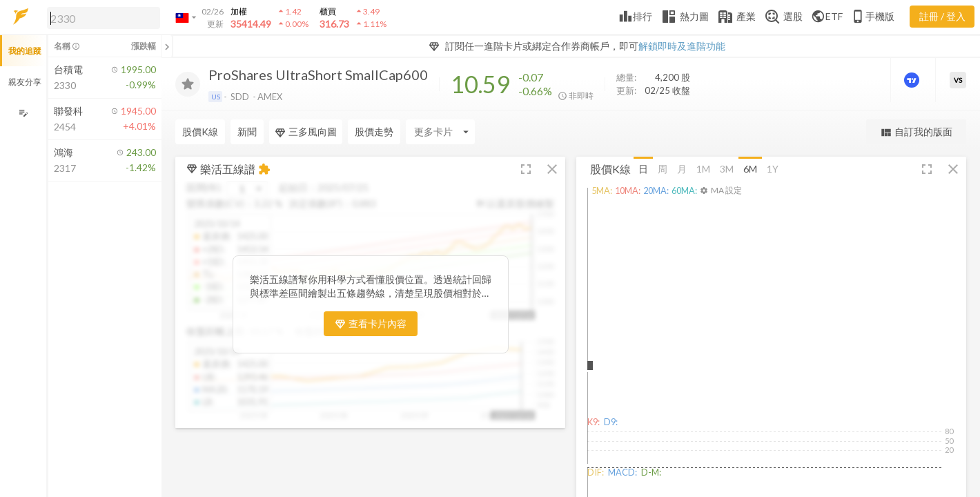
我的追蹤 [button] (25, 51)
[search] (104, 18)
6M (750, 168)
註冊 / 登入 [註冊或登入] (942, 16)
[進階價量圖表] (913, 80)
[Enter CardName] (440, 132)
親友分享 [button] (25, 82)
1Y (773, 168)
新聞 (247, 131)
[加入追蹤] (188, 84)
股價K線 (200, 131)
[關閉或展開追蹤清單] (167, 46)
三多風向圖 (306, 132)
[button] (101, 17)
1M (703, 168)
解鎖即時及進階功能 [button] (682, 46)
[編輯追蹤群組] (23, 113)
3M (727, 168)
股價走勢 (374, 131)
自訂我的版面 (916, 132)
